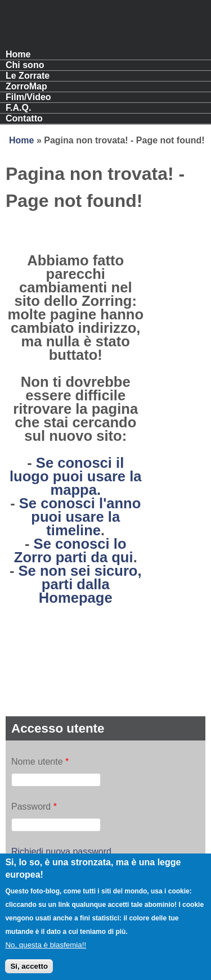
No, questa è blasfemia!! (46, 952)
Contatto (24, 118)
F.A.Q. (18, 108)
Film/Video (28, 97)
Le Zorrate (28, 76)
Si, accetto (29, 972)
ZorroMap (26, 86)
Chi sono (25, 65)
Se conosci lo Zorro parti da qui (74, 550)
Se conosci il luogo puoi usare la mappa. (76, 476)
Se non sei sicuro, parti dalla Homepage (80, 584)
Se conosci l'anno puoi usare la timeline (80, 517)
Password (34, 807)
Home (18, 54)
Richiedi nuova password (61, 852)
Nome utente (40, 762)
